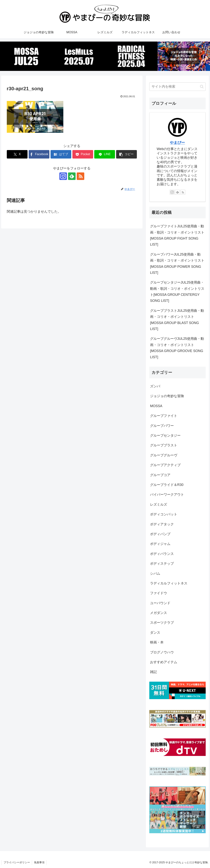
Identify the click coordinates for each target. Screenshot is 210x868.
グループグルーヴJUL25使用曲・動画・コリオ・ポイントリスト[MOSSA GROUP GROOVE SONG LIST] (177, 348)
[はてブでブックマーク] (61, 154)
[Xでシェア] (17, 154)
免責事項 (39, 862)
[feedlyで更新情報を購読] (72, 176)
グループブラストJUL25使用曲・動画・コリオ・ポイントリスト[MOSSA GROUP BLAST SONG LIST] (177, 320)
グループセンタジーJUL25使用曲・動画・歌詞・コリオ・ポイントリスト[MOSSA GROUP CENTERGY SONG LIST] (177, 292)
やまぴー (177, 143)
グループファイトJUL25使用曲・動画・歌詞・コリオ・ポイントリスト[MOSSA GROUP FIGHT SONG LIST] (177, 235)
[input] (177, 87)
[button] (127, 154)
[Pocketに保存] (83, 154)
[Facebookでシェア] (39, 154)
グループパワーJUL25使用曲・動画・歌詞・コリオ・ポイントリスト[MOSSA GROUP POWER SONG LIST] (177, 264)
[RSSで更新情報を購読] (80, 176)
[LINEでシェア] (105, 154)
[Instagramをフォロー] (63, 176)
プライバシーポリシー (17, 862)
